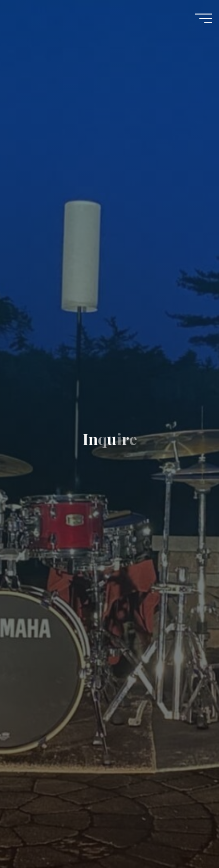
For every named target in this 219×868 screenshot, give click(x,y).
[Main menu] (203, 18)
